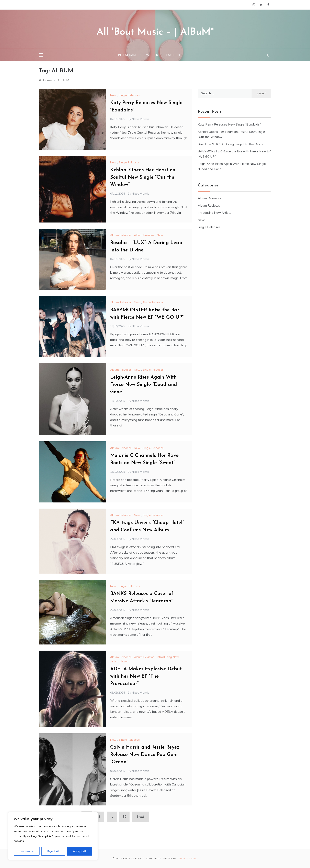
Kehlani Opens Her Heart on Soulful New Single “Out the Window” (143, 177)
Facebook (174, 55)
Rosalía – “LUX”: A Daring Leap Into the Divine (231, 144)
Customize (27, 851)
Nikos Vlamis (140, 119)
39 (124, 817)
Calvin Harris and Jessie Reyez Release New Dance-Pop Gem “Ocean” (145, 755)
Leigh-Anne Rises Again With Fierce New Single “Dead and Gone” (144, 385)
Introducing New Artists (215, 213)
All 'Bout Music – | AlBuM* (155, 32)
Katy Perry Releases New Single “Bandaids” (229, 124)
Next (141, 817)
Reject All (53, 851)
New (113, 95)
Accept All (80, 851)
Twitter (151, 55)
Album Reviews (144, 235)
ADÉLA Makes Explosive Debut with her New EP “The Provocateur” (146, 676)
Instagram (127, 55)
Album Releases (121, 235)
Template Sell (187, 858)
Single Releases (129, 95)
